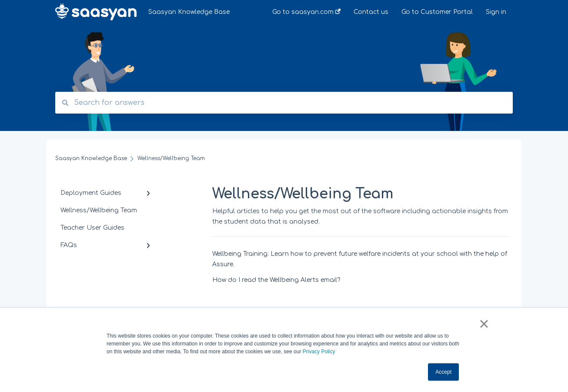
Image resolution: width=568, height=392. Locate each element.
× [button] (484, 324)
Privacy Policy (319, 352)
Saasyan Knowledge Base (189, 12)
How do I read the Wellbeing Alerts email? (276, 280)
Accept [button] (443, 372)
